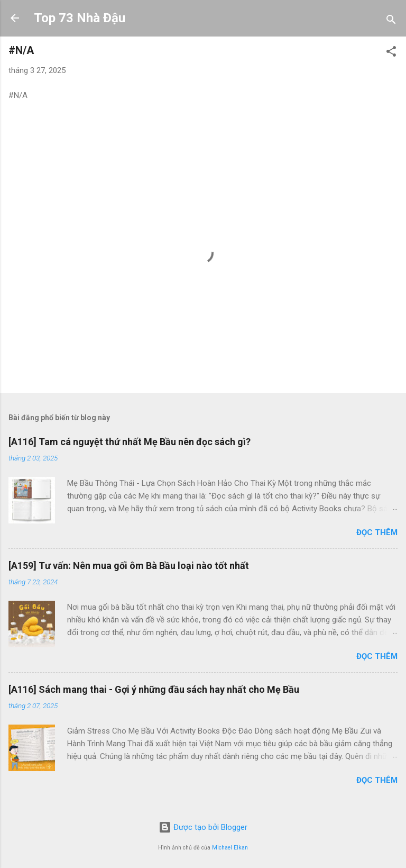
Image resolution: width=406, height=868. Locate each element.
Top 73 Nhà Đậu (80, 18)
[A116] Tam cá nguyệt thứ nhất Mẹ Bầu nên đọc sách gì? (130, 442)
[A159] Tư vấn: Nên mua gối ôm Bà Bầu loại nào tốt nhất (129, 566)
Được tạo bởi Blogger (203, 827)
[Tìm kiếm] (391, 21)
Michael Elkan (230, 848)
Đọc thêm (377, 532)
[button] (391, 53)
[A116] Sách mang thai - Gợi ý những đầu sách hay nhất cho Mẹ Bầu (154, 689)
